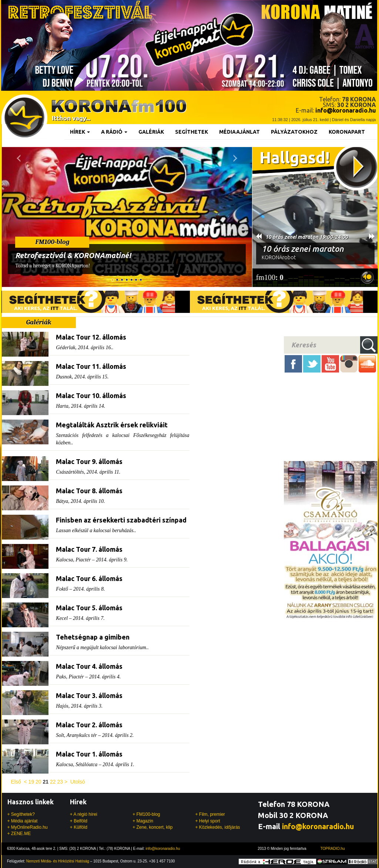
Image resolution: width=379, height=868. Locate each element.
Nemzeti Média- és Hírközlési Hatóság (58, 861)
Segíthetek (192, 132)
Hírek (80, 132)
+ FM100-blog (146, 814)
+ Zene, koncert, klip (152, 827)
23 (60, 782)
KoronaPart (347, 132)
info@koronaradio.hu (318, 826)
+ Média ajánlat (23, 821)
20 (38, 782)
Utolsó (78, 782)
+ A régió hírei (84, 814)
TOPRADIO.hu (333, 849)
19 (31, 782)
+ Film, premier (210, 814)
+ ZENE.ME (19, 834)
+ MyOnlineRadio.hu (28, 827)
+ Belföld (79, 821)
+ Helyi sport (207, 821)
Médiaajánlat (239, 132)
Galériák (151, 132)
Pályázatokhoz (294, 132)
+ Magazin (143, 821)
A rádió (114, 132)
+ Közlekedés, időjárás (217, 827)
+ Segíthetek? (21, 814)
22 (53, 782)
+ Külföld (79, 827)
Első (16, 782)
